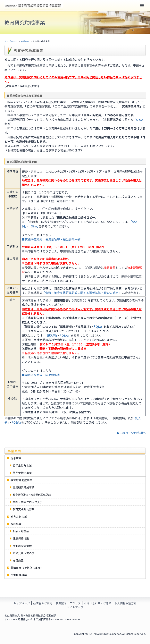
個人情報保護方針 (126, 603)
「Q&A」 (65, 336)
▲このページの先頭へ (131, 433)
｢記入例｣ (51, 336)
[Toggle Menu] (142, 6)
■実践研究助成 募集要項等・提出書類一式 (51, 240)
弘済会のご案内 (43, 603)
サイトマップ (75, 607)
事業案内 (25, 42)
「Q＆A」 (139, 120)
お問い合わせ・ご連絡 (98, 603)
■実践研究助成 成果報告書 (41, 375)
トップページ (11, 42)
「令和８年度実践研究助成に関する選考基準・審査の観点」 (82, 293)
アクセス (75, 603)
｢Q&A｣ (34, 227)
